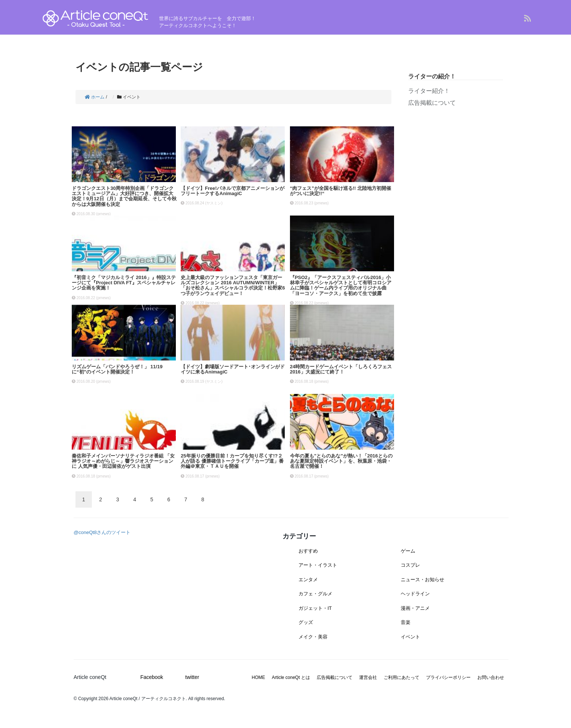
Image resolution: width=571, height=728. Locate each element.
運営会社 (368, 677)
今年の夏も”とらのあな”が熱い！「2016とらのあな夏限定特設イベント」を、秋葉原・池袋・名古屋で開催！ (341, 461)
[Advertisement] (456, 174)
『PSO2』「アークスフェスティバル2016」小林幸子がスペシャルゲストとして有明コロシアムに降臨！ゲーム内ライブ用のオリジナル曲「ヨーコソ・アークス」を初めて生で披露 (341, 285)
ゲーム (408, 551)
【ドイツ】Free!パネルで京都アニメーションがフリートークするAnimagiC (233, 191)
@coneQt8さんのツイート (102, 532)
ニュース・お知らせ (422, 580)
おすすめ (308, 551)
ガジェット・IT (315, 608)
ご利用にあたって (401, 677)
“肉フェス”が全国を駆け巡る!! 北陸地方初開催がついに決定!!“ (341, 191)
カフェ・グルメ (315, 594)
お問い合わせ (491, 677)
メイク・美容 (313, 637)
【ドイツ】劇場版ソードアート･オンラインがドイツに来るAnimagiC (233, 369)
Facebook (151, 677)
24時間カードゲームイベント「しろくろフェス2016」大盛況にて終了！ (341, 369)
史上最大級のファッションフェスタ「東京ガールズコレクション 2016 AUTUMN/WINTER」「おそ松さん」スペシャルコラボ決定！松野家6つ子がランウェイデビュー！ (233, 285)
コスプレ (410, 565)
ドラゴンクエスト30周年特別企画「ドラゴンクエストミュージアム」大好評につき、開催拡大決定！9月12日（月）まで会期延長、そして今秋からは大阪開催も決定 (124, 196)
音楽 (406, 622)
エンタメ (308, 580)
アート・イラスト (318, 565)
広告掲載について (432, 103)
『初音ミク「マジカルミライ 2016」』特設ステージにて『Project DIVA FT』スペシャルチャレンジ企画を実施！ (124, 283)
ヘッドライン (415, 594)
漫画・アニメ (415, 608)
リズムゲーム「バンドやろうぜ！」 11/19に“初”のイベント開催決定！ (117, 369)
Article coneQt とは (291, 677)
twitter (192, 677)
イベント (410, 637)
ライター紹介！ (429, 91)
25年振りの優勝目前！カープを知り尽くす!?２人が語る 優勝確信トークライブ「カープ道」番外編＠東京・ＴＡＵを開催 (232, 461)
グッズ (306, 622)
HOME (258, 677)
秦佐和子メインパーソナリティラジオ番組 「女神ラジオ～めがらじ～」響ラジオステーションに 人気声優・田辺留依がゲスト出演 (123, 461)
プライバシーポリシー (448, 677)
